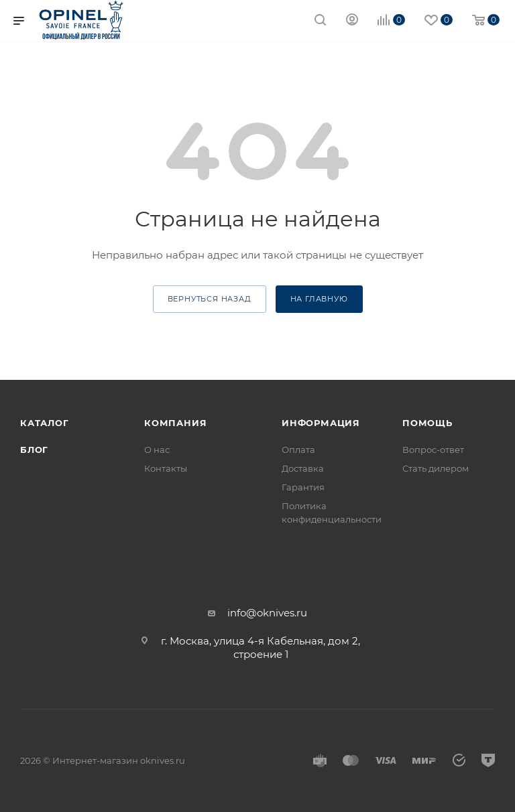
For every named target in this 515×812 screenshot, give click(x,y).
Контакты (166, 468)
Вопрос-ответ (433, 450)
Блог (34, 450)
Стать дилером (436, 468)
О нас (157, 450)
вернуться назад (210, 299)
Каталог (45, 423)
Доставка (303, 468)
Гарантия (303, 487)
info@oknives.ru (267, 613)
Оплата (298, 450)
